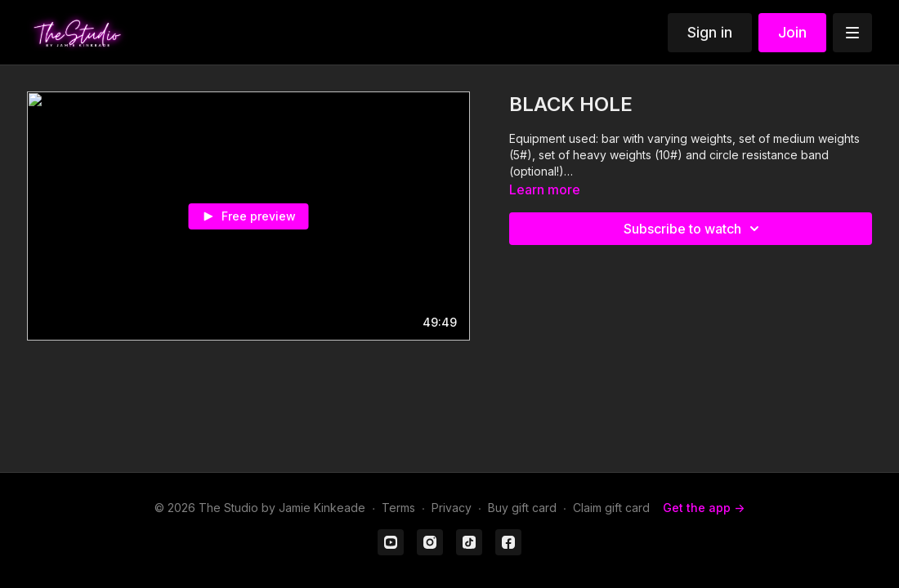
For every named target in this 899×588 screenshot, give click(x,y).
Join (792, 32)
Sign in (710, 32)
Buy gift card (522, 508)
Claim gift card (611, 508)
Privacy (452, 508)
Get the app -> (704, 508)
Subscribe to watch (694, 229)
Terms (398, 508)
